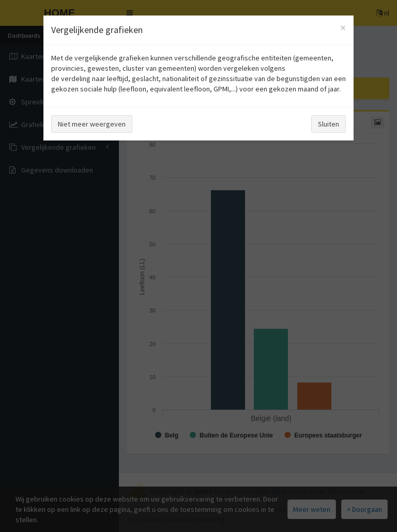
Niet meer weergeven (92, 124)
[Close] (343, 28)
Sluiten (329, 124)
